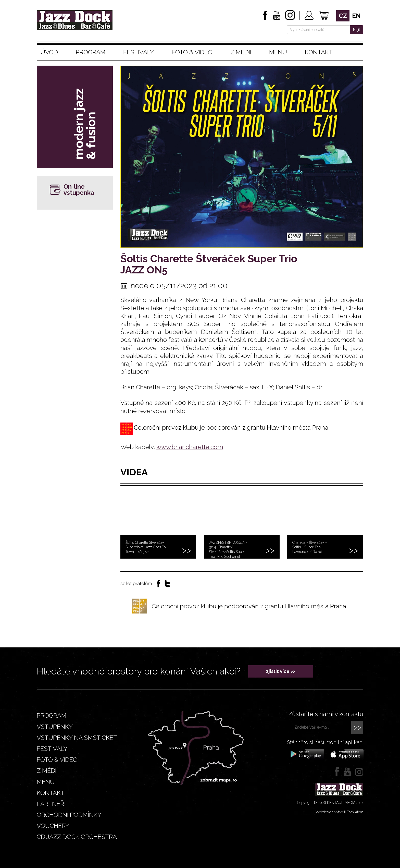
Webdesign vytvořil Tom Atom (339, 812)
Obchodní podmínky (69, 815)
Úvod (49, 52)
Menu (278, 52)
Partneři (51, 804)
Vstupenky (55, 727)
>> (357, 727)
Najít (357, 30)
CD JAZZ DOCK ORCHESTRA (77, 837)
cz (343, 16)
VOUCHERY (53, 826)
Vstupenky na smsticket (77, 738)
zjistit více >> (281, 671)
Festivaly (139, 52)
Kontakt (319, 52)
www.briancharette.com (190, 447)
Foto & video (192, 52)
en (356, 16)
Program (91, 52)
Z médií (241, 52)
